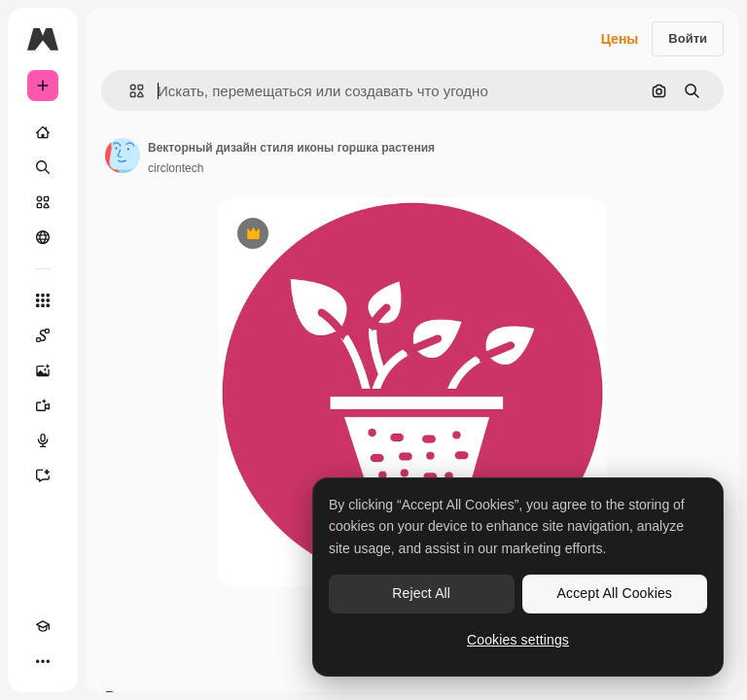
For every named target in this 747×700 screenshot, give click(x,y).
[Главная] (43, 132)
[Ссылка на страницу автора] (123, 156)
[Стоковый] (43, 202)
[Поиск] (43, 167)
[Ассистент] (43, 475)
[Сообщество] (43, 237)
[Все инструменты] (43, 300)
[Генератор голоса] (43, 440)
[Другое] (43, 661)
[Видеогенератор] (43, 405)
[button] (129, 91)
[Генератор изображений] (43, 370)
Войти (688, 38)
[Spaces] (43, 335)
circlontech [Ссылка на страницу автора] (176, 168)
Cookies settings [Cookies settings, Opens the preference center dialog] (518, 640)
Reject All (421, 593)
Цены (620, 39)
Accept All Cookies (615, 593)
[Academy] (43, 626)
